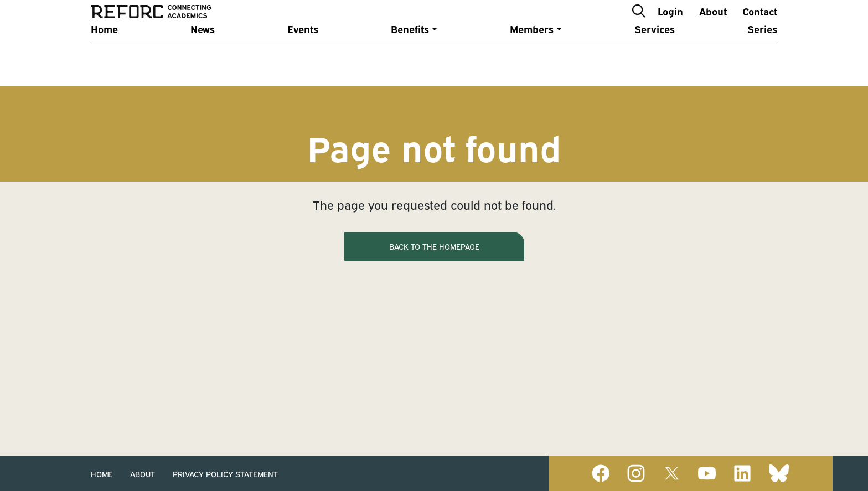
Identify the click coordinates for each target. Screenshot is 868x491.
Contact (760, 24)
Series (762, 57)
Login (670, 24)
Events (303, 57)
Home (104, 57)
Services (655, 57)
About (713, 24)
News (203, 57)
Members (532, 57)
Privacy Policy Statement (225, 474)
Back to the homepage (434, 246)
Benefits (410, 57)
